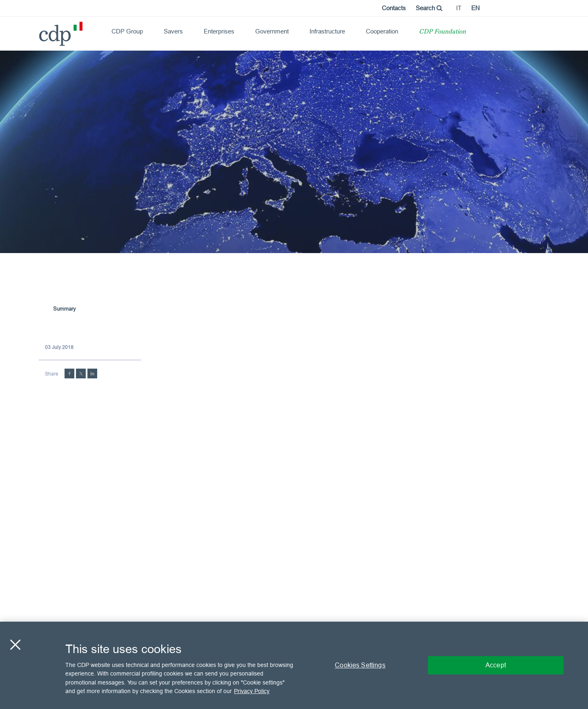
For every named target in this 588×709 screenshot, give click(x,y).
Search (429, 8)
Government (272, 31)
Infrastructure (327, 31)
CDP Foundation (442, 32)
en (476, 8)
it (459, 8)
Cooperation (382, 31)
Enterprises (219, 31)
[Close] (15, 645)
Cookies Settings (360, 665)
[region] (294, 665)
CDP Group (127, 31)
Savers (173, 31)
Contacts (394, 8)
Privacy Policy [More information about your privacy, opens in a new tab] (252, 691)
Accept (496, 665)
